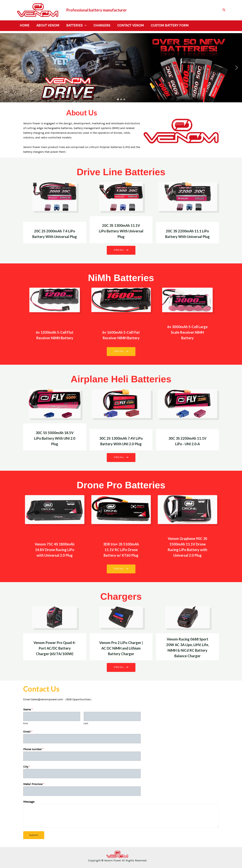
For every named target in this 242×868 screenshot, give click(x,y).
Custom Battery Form (170, 25)
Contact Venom (131, 25)
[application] (85, 25)
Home (25, 25)
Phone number (33, 749)
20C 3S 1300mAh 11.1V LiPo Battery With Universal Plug (121, 231)
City (27, 767)
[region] (121, 68)
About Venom (48, 25)
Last (86, 723)
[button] (5, 68)
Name (28, 709)
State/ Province (34, 784)
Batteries (76, 25)
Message (29, 802)
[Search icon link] (224, 10)
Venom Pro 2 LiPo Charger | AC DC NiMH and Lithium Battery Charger (121, 648)
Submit (34, 835)
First (26, 723)
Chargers (102, 25)
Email (28, 732)
